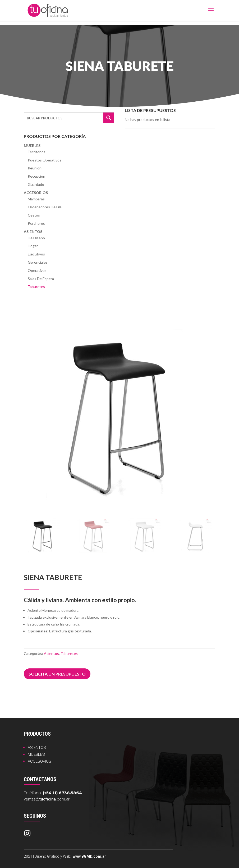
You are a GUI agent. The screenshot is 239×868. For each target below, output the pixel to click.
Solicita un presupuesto (57, 674)
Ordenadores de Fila (45, 207)
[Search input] (64, 118)
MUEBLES (36, 754)
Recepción (36, 176)
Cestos (34, 215)
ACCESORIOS (40, 761)
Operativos (37, 270)
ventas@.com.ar (47, 799)
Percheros (36, 223)
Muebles (32, 145)
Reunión (35, 168)
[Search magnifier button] (109, 118)
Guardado (36, 184)
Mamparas (36, 199)
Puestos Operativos (45, 160)
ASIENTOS (37, 748)
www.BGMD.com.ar (89, 856)
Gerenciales (38, 262)
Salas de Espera (41, 279)
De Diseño (36, 238)
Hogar (33, 246)
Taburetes (36, 287)
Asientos (33, 231)
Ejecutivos (36, 254)
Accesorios (36, 193)
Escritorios (37, 152)
